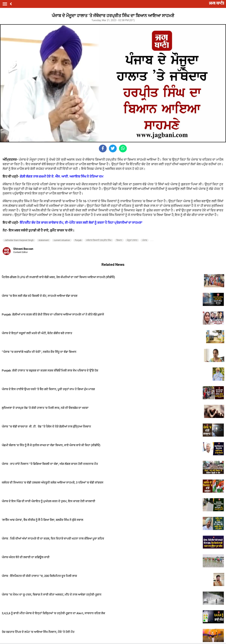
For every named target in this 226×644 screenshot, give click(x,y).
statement (44, 240)
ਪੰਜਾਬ (145, 240)
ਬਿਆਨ (119, 240)
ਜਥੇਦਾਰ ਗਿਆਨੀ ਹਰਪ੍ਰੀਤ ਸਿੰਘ (99, 240)
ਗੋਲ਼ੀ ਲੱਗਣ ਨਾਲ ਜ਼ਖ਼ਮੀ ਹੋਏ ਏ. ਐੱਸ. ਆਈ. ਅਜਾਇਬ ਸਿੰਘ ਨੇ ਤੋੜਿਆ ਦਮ (62, 176)
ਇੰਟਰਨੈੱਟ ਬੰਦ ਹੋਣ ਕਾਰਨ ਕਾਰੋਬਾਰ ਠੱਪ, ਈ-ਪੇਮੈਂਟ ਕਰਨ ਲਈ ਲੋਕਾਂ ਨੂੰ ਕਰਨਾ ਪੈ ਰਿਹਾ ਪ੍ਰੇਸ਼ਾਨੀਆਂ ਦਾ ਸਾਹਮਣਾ (81, 223)
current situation (62, 240)
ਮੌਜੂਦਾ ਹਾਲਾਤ (132, 240)
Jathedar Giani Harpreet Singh (19, 240)
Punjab (78, 240)
